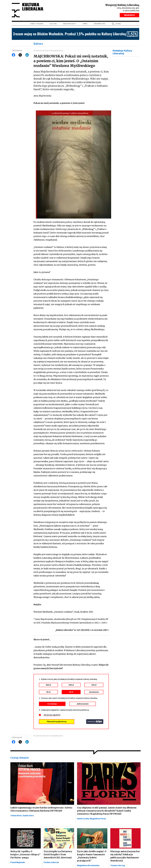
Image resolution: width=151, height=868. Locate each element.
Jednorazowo (83, 704)
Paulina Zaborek (51, 862)
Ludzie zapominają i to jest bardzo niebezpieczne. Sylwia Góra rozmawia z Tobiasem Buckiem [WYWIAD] (41, 809)
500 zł (48, 685)
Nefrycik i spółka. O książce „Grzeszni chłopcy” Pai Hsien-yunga (25, 854)
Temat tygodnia (37, 24)
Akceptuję (52, 715)
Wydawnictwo (100, 24)
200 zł (71, 685)
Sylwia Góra (28, 816)
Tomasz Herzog (118, 865)
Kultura (53, 24)
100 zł (94, 685)
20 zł (71, 692)
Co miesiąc (52, 704)
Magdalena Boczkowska (88, 865)
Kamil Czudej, (83, 819)
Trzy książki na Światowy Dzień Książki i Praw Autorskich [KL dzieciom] (58, 854)
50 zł (48, 692)
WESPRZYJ (129, 15)
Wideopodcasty (70, 24)
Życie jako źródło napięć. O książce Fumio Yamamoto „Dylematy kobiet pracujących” (92, 856)
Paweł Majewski (18, 862)
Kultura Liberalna (27, 10)
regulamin (56, 715)
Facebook (14, 55)
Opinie (85, 24)
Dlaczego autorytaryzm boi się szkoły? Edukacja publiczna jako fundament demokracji (125, 856)
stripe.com (95, 722)
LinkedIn (27, 55)
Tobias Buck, (17, 816)
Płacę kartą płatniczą (57, 722)
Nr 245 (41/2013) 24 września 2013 (48, 51)
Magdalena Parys (98, 819)
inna (94, 692)
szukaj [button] (118, 24)
